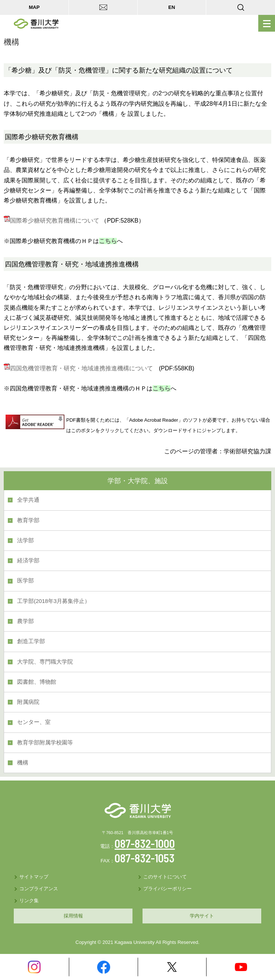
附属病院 (28, 702)
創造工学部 (31, 641)
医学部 (25, 581)
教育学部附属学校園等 (45, 743)
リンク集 (29, 901)
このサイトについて (165, 877)
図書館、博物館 (37, 682)
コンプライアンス (39, 889)
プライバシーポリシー (167, 889)
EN (172, 7)
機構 (23, 763)
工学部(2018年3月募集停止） (54, 601)
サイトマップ (34, 877)
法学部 (25, 540)
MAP (34, 7)
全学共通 (28, 500)
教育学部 (28, 520)
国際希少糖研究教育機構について (52, 221)
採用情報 (73, 916)
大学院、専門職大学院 (45, 662)
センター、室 (34, 722)
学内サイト (202, 916)
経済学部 (28, 561)
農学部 (25, 621)
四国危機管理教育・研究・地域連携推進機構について (78, 368)
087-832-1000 (145, 843)
